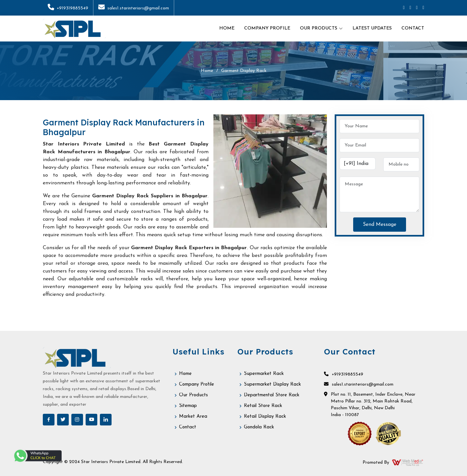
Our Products (193, 395)
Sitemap (188, 406)
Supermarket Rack (264, 374)
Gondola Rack (259, 427)
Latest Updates (372, 28)
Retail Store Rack (263, 406)
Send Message (380, 225)
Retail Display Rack (265, 417)
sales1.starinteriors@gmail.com (134, 8)
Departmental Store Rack (272, 395)
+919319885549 (68, 8)
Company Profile (267, 28)
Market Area (193, 417)
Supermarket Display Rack (272, 384)
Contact (413, 28)
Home (227, 28)
